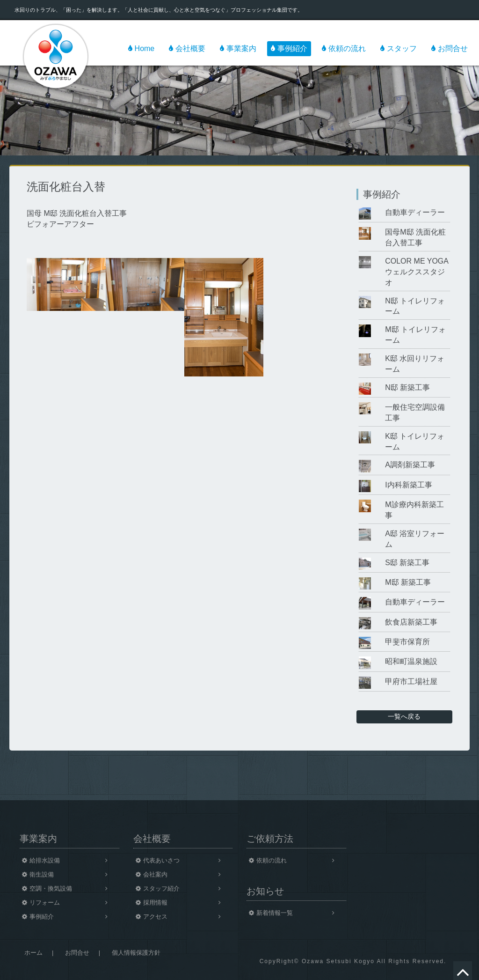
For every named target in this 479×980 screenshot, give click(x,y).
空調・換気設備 (51, 888)
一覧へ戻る (404, 716)
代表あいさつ (161, 860)
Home (145, 48)
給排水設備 (45, 860)
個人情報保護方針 (136, 953)
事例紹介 (292, 48)
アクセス (155, 917)
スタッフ (402, 48)
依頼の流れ (347, 48)
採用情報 (155, 903)
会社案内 (155, 874)
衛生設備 (42, 874)
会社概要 (190, 48)
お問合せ (453, 48)
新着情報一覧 (275, 913)
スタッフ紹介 (161, 888)
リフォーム (45, 903)
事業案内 (241, 48)
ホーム (33, 953)
